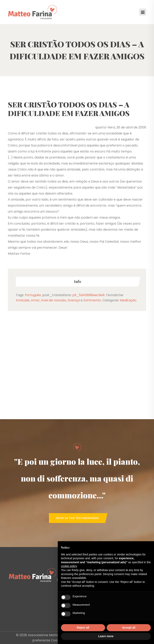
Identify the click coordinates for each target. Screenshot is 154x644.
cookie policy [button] (69, 566)
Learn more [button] (106, 636)
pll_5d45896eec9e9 (88, 295)
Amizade (23, 300)
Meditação (128, 300)
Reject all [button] (83, 628)
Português (33, 295)
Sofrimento (92, 300)
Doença (74, 300)
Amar (35, 300)
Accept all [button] (129, 628)
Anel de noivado (54, 300)
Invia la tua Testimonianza (78, 518)
